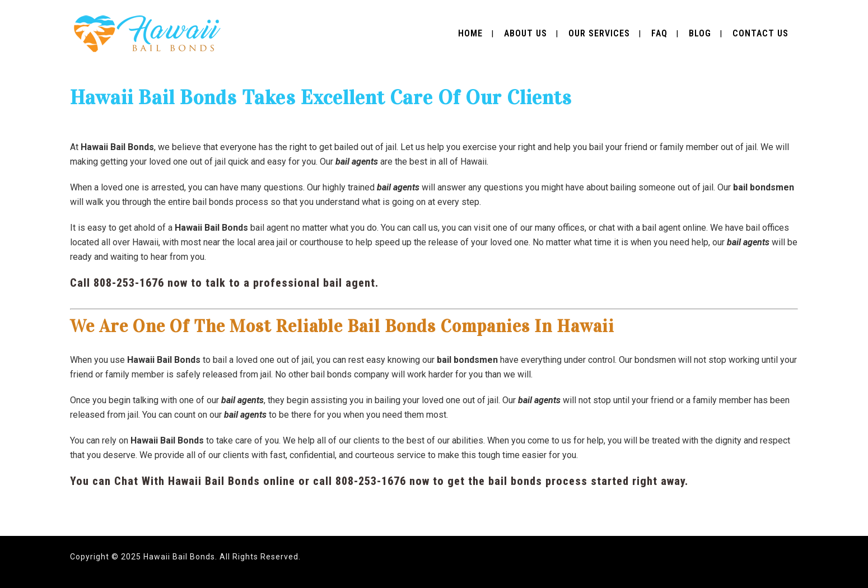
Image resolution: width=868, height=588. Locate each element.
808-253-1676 (129, 283)
